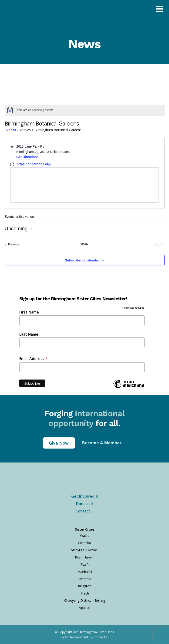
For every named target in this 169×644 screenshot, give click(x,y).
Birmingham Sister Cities (97, 632)
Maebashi (85, 572)
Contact (85, 511)
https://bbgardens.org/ (34, 164)
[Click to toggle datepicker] (18, 229)
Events (10, 130)
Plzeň (84, 564)
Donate (84, 504)
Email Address (34, 358)
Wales (85, 536)
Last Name (29, 334)
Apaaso (85, 608)
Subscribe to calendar (82, 260)
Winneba (84, 543)
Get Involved (84, 496)
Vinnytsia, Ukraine (84, 550)
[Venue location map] (85, 185)
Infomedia (100, 637)
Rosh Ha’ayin (85, 557)
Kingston (85, 586)
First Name (29, 312)
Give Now (59, 443)
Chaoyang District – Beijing (85, 600)
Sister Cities (85, 529)
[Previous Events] (12, 244)
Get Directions (27, 157)
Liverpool (84, 579)
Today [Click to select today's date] (84, 244)
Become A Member (102, 443)
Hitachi (84, 593)
